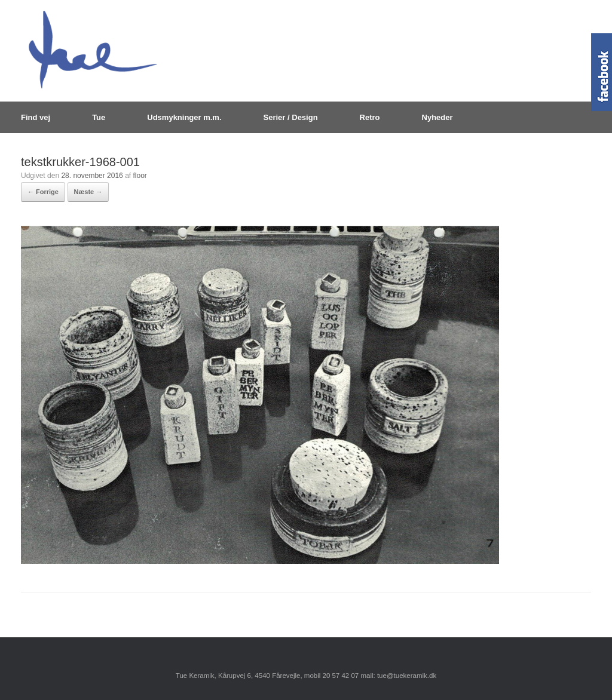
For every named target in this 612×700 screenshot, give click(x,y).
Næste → (88, 192)
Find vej (36, 117)
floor (140, 176)
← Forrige (43, 192)
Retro (370, 117)
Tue (99, 117)
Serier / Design (291, 117)
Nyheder (437, 117)
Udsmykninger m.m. (184, 117)
